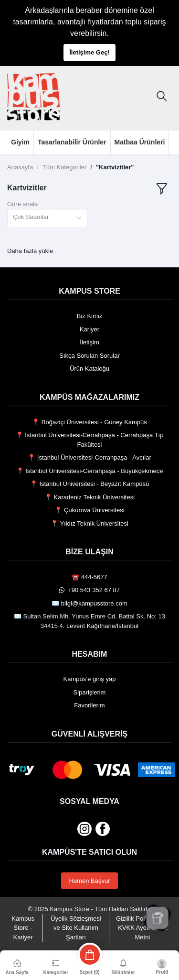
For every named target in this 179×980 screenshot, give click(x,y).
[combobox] (47, 218)
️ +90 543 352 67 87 (89, 590)
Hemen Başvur (90, 881)
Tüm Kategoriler (64, 167)
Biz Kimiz (89, 316)
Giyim (20, 142)
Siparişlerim (90, 692)
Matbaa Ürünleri (140, 142)
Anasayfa (20, 167)
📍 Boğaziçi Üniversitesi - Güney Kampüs (89, 422)
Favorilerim (89, 705)
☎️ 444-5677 (89, 577)
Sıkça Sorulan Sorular (89, 356)
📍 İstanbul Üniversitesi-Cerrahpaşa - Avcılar (89, 457)
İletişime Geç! (89, 52)
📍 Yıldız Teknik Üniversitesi (89, 523)
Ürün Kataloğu (89, 369)
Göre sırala (22, 204)
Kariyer (89, 329)
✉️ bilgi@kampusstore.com (89, 603)
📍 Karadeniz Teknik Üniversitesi (89, 497)
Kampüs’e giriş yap (90, 679)
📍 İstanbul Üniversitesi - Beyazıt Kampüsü (89, 484)
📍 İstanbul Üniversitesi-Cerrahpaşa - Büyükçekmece (90, 471)
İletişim (89, 342)
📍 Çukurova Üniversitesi (89, 510)
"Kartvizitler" (115, 167)
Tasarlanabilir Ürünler (72, 142)
